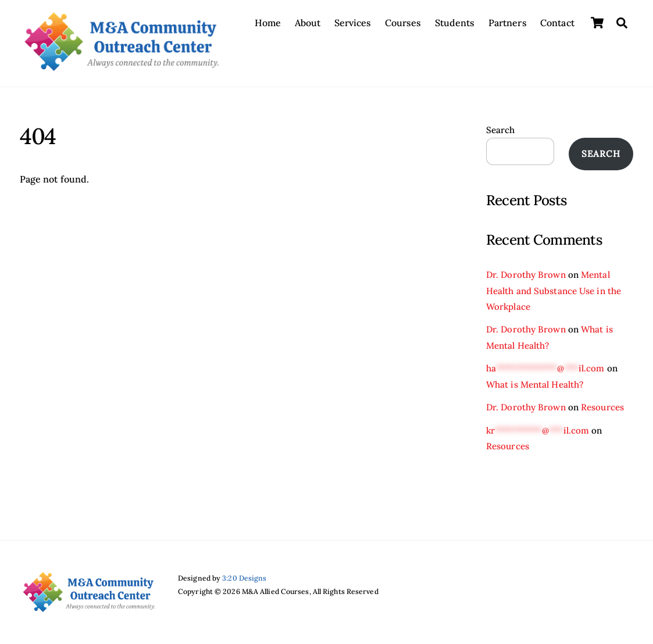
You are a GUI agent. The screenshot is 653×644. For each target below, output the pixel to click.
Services (353, 23)
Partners (508, 23)
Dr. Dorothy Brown (526, 275)
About (308, 23)
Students (455, 23)
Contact (557, 23)
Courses (403, 23)
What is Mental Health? (535, 384)
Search (501, 130)
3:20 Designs (244, 578)
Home (268, 23)
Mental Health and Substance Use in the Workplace (554, 291)
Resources (602, 407)
